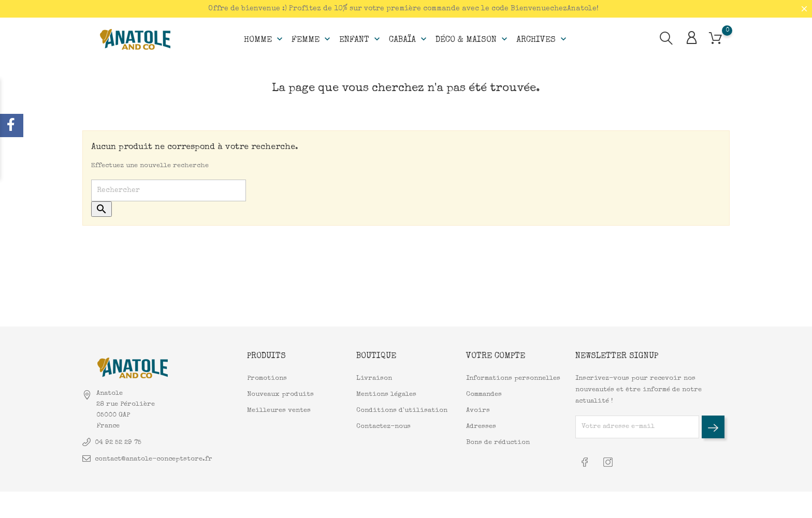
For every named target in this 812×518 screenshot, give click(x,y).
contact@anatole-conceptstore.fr (154, 459)
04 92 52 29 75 (118, 443)
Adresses (481, 427)
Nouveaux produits (280, 395)
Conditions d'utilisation (402, 411)
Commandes (484, 395)
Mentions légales (386, 395)
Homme (264, 39)
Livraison (374, 379)
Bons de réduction (498, 443)
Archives (542, 39)
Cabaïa (409, 39)
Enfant (361, 39)
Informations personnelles (513, 379)
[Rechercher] (169, 190)
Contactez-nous (383, 427)
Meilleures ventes (279, 411)
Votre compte (496, 357)
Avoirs (478, 411)
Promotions (267, 379)
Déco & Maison (473, 39)
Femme (312, 39)
